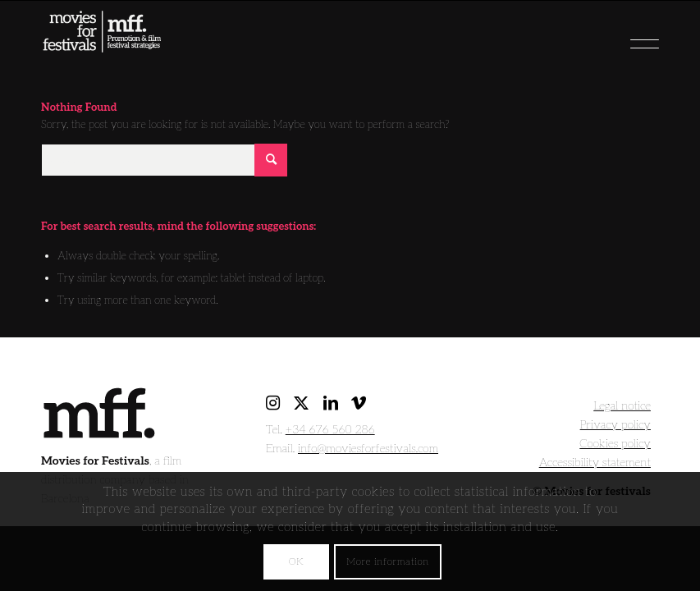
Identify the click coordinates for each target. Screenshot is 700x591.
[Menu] (615, 38)
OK (296, 562)
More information (388, 562)
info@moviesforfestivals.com (368, 449)
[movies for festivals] (102, 46)
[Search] (164, 160)
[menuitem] (615, 38)
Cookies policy (615, 444)
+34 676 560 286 (330, 430)
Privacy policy (615, 425)
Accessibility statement (595, 463)
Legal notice (622, 406)
